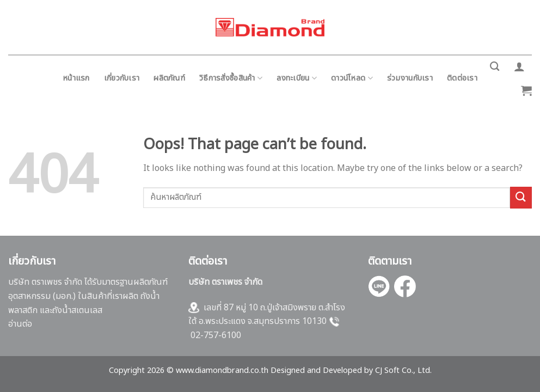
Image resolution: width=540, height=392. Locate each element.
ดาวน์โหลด (352, 78)
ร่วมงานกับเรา (410, 78)
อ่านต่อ (20, 324)
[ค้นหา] (495, 67)
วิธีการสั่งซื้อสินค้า (231, 78)
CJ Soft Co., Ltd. (403, 370)
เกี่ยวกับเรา (122, 78)
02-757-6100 (216, 335)
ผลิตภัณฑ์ (169, 78)
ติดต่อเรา (462, 78)
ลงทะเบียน (297, 78)
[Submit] (521, 197)
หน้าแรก (76, 78)
